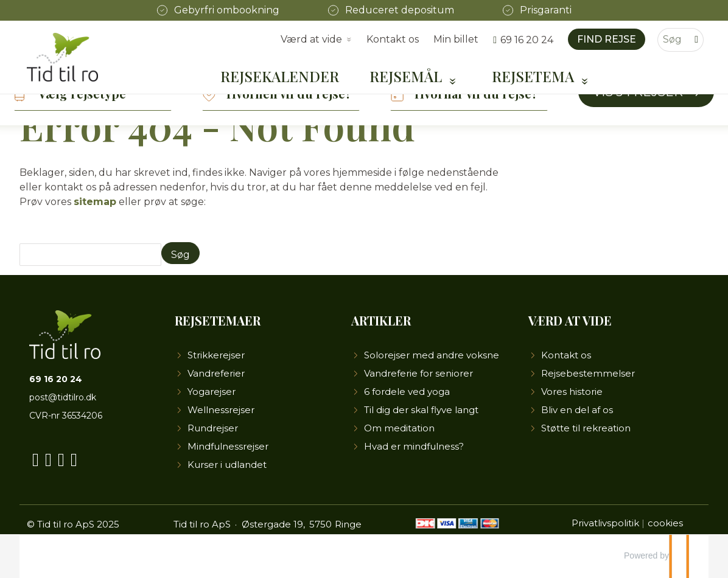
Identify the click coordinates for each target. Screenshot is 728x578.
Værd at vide (570, 320)
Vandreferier (216, 373)
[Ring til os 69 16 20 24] (523, 40)
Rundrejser (213, 428)
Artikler (381, 320)
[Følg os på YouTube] (48, 457)
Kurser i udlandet (227, 465)
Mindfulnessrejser (228, 446)
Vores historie (572, 392)
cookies (665, 523)
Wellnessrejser (221, 410)
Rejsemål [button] (408, 76)
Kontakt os (393, 39)
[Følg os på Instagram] (61, 457)
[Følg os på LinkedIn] (74, 457)
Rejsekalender (280, 76)
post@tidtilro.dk (63, 397)
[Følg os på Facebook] (36, 457)
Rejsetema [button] (535, 76)
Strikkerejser (216, 355)
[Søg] (672, 40)
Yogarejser (212, 392)
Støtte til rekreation (586, 428)
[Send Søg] (180, 253)
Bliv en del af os (577, 410)
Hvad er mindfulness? (414, 446)
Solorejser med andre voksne (432, 355)
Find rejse (607, 39)
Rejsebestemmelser (588, 373)
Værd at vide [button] (311, 39)
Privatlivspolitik (605, 523)
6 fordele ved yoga (407, 392)
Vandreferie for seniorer (418, 373)
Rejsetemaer (218, 320)
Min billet (456, 39)
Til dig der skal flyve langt (421, 410)
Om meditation (399, 428)
